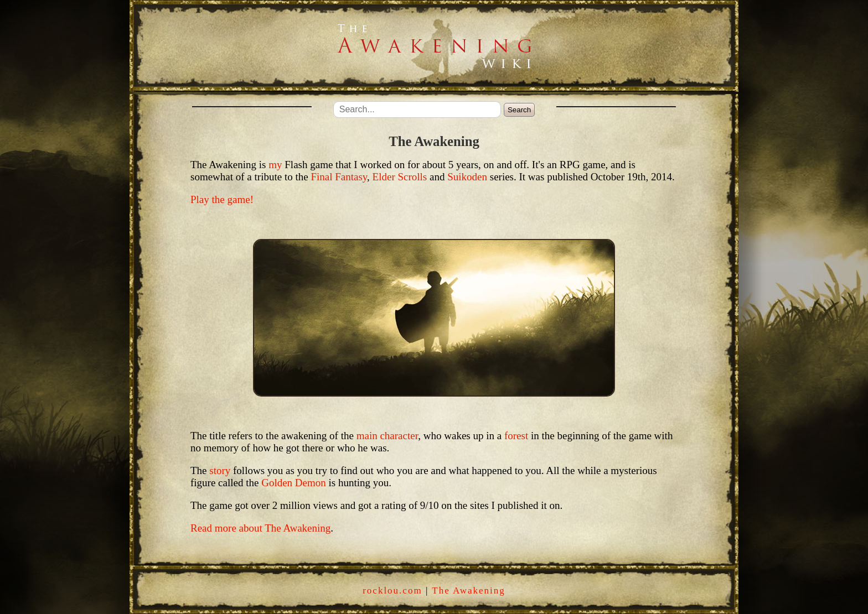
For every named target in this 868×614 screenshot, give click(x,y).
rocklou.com (392, 590)
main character (387, 436)
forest (516, 436)
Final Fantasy (339, 177)
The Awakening (469, 590)
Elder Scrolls (400, 177)
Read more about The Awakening (260, 528)
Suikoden (467, 177)
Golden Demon (294, 483)
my (275, 165)
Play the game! (222, 199)
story (220, 470)
